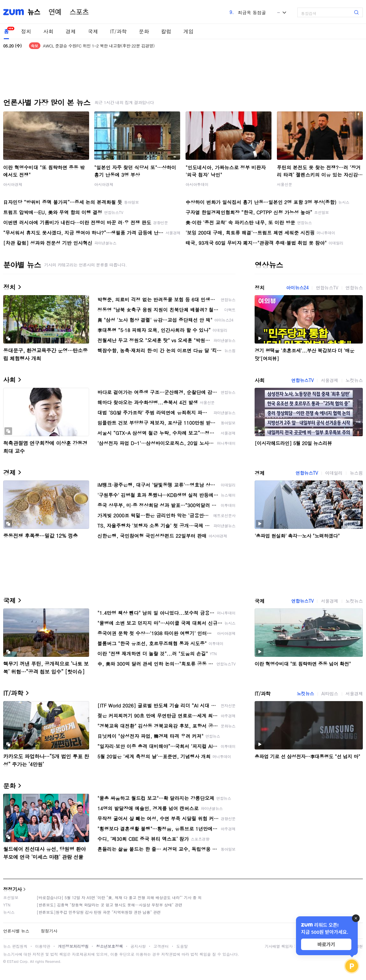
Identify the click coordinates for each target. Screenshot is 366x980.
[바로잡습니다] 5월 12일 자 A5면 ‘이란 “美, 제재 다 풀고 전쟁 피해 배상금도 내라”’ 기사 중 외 (119, 897)
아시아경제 (13, 184)
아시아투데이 (197, 184)
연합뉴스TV (327, 288)
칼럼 (166, 31)
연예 (55, 12)
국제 (93, 31)
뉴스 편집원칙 (15, 946)
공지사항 (138, 946)
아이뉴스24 (297, 288)
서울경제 (329, 380)
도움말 (182, 946)
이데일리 (334, 473)
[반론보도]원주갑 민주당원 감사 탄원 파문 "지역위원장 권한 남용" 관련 (99, 912)
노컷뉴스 (354, 380)
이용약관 (43, 946)
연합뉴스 (354, 288)
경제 (71, 31)
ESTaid (13, 961)
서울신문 (285, 184)
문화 (144, 31)
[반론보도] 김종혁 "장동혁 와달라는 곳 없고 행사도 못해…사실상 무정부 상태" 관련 (109, 905)
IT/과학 (118, 31)
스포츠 (79, 12)
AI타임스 (330, 693)
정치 (26, 31)
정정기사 (12, 889)
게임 (188, 31)
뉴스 (34, 12)
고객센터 (161, 946)
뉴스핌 (356, 473)
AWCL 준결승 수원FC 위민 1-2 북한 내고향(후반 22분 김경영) (99, 46)
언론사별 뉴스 (16, 931)
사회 (48, 31)
